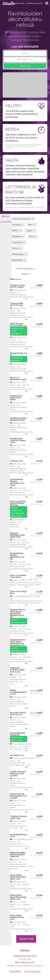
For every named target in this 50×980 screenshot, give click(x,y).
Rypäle (29, 231)
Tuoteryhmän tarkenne (21, 219)
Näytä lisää (26, 939)
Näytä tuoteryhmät (6, 219)
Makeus (15, 231)
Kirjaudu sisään (19, 3)
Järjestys (25, 274)
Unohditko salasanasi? (34, 3)
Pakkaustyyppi (18, 254)
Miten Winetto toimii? (25, 962)
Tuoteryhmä (17, 242)
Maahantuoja (17, 260)
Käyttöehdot (15, 972)
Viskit (31, 237)
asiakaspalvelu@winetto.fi (25, 956)
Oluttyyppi (16, 225)
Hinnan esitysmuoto (25, 269)
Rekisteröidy (25, 66)
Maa (30, 225)
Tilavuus (15, 248)
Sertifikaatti (16, 237)
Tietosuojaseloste (32, 972)
